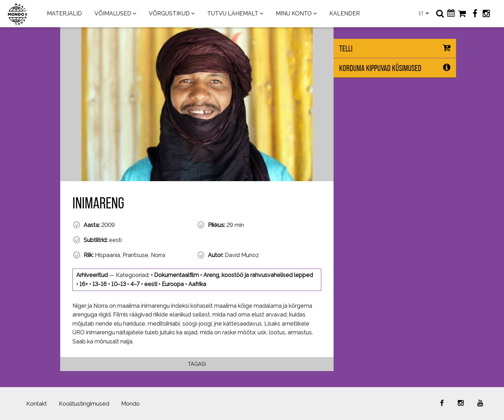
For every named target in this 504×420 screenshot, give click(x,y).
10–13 (118, 284)
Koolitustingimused (84, 404)
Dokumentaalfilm (176, 275)
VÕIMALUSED (113, 13)
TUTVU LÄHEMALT (233, 13)
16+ (84, 284)
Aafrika (197, 284)
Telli (346, 48)
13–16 (100, 284)
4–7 (135, 284)
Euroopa (173, 284)
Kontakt (37, 404)
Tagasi (197, 364)
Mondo (130, 404)
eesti (151, 284)
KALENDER (345, 13)
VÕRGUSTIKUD (169, 13)
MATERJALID (64, 13)
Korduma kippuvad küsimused (380, 68)
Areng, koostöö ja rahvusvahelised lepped (258, 275)
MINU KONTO (294, 13)
